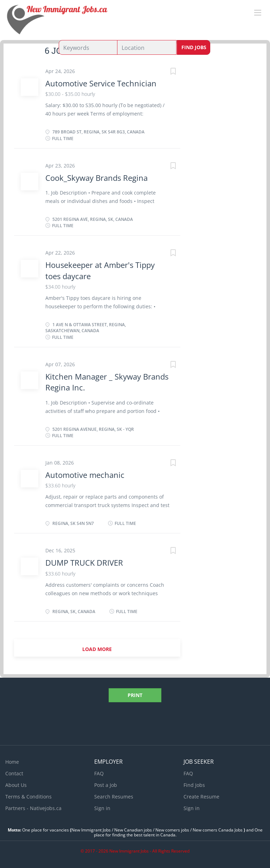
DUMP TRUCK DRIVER (84, 563)
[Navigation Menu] (258, 13)
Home (12, 762)
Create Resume (201, 797)
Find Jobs (194, 47)
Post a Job (106, 785)
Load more (97, 649)
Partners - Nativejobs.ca (33, 808)
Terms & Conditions (28, 797)
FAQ (99, 773)
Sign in (102, 808)
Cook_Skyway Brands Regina (97, 178)
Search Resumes (114, 797)
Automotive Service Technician (101, 83)
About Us (16, 785)
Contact (14, 773)
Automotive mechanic (85, 475)
